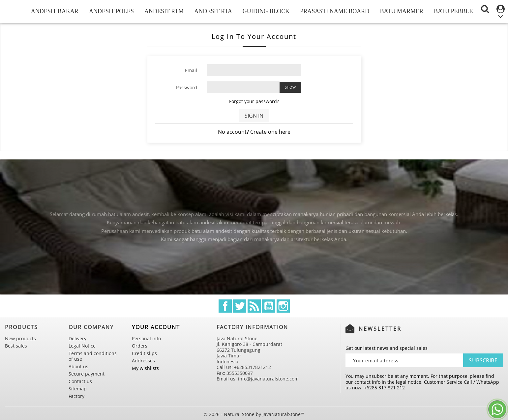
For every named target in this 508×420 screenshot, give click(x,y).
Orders (140, 346)
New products (20, 338)
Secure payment (87, 374)
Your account (156, 327)
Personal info (146, 338)
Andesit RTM (164, 11)
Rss (254, 306)
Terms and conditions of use (93, 356)
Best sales (16, 346)
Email (191, 70)
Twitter (240, 306)
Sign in (254, 116)
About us (78, 366)
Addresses (143, 361)
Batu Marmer (402, 11)
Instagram (283, 306)
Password (187, 87)
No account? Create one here (254, 132)
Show (290, 87)
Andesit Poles (111, 11)
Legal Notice (82, 346)
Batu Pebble (453, 11)
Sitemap (78, 389)
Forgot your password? (254, 101)
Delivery (77, 338)
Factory (76, 396)
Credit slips (144, 353)
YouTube (269, 306)
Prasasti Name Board (335, 11)
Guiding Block (266, 11)
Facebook (225, 306)
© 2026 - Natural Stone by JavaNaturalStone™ (254, 414)
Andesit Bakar (55, 11)
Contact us (80, 381)
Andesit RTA (213, 11)
